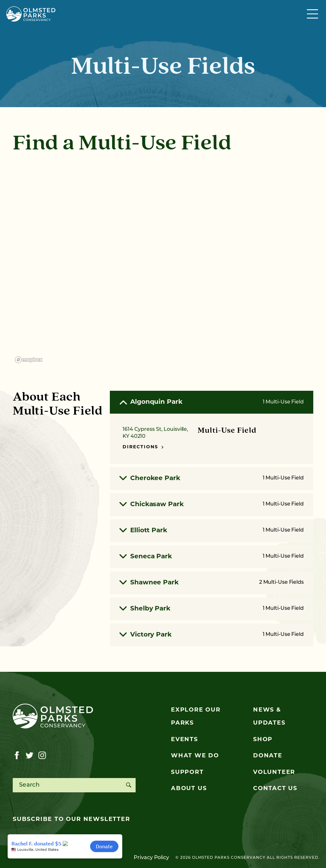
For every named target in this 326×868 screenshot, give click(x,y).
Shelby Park (212, 609)
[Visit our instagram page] (42, 755)
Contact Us (275, 789)
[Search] (128, 785)
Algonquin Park (212, 403)
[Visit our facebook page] (17, 755)
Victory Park (212, 635)
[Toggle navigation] (313, 14)
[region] (163, 264)
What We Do (195, 756)
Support (187, 772)
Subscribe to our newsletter (71, 820)
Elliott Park (212, 531)
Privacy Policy (151, 858)
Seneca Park (212, 557)
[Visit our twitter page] (29, 755)
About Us (189, 789)
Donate (268, 756)
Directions (143, 447)
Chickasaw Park (212, 505)
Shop (263, 740)
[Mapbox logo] (29, 360)
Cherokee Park (212, 479)
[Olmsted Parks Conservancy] (31, 14)
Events (184, 740)
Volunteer (274, 772)
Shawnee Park (212, 583)
